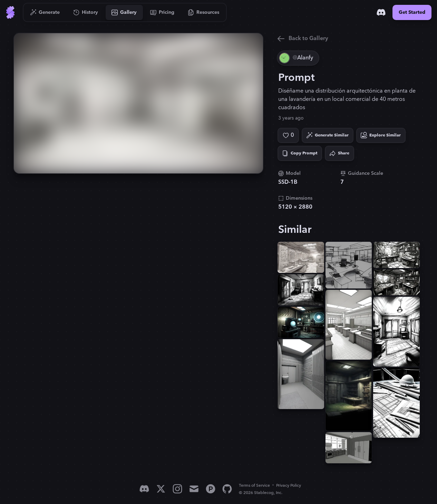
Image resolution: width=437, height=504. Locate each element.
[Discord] (381, 12)
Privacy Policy (289, 486)
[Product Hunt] (211, 489)
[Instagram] (177, 489)
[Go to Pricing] (162, 12)
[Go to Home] (10, 12)
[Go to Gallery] (124, 12)
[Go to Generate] (45, 12)
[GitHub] (227, 489)
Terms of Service (254, 486)
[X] (161, 489)
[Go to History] (86, 12)
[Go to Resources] (204, 12)
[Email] (194, 489)
